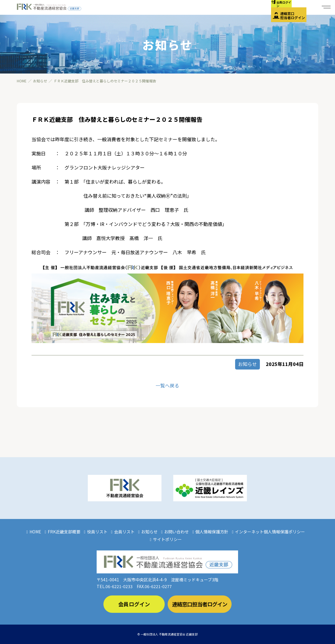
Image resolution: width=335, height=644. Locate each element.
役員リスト (97, 532)
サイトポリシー (167, 539)
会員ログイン (134, 604)
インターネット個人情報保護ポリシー (270, 532)
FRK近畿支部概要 (64, 532)
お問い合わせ (176, 532)
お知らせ (149, 532)
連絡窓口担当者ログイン (293, 15)
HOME (35, 532)
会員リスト (124, 532)
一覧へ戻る (167, 385)
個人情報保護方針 (212, 532)
